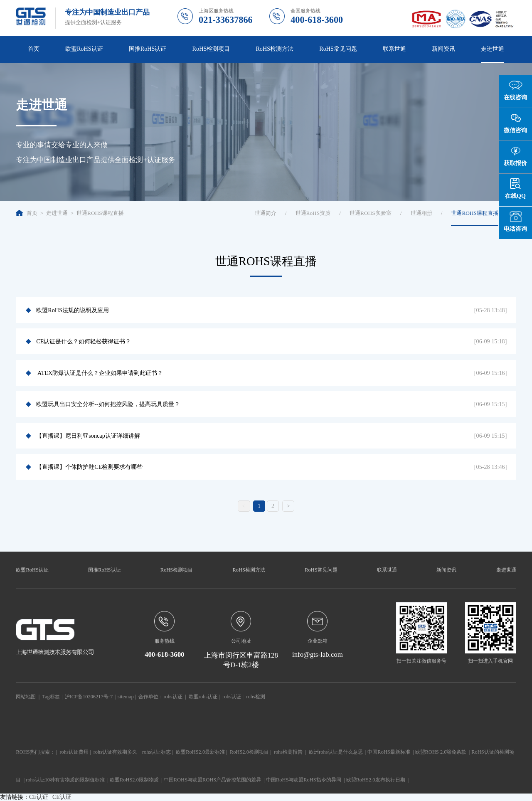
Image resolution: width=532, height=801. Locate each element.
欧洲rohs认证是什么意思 (336, 752)
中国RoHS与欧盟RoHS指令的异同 (304, 780)
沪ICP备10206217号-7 (89, 697)
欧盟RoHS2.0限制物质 (134, 780)
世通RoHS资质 (313, 213)
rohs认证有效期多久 (115, 752)
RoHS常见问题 (338, 49)
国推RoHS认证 (148, 49)
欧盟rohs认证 (203, 697)
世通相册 (421, 213)
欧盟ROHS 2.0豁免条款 (441, 752)
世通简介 (266, 213)
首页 (34, 49)
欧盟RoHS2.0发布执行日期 (376, 780)
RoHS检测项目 (211, 49)
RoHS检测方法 (275, 49)
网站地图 (26, 697)
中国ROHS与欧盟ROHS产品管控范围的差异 (212, 780)
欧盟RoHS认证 (84, 49)
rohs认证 (173, 697)
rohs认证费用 (74, 752)
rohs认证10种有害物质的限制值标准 (65, 780)
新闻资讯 (443, 49)
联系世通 (394, 49)
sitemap (126, 697)
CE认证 (39, 797)
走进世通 (493, 49)
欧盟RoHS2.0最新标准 (200, 752)
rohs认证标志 (156, 752)
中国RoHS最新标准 (389, 752)
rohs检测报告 (288, 752)
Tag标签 (51, 697)
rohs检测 (255, 697)
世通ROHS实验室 (371, 213)
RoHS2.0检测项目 (249, 752)
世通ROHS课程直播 (100, 213)
